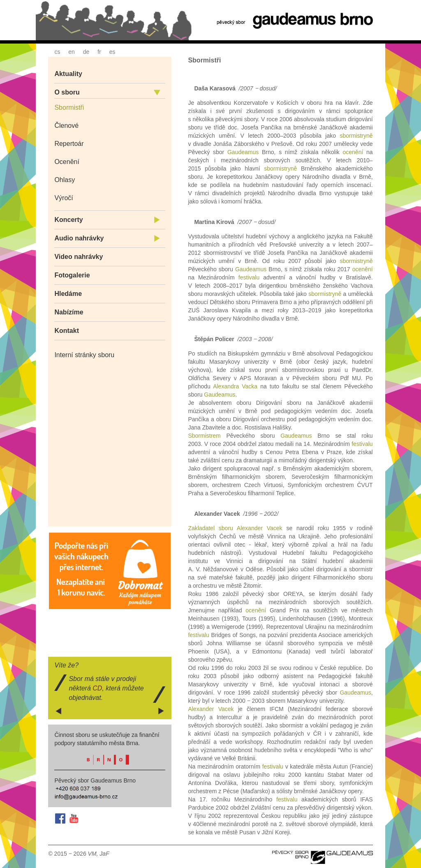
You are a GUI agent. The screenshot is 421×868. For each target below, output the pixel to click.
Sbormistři (69, 107)
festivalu (249, 277)
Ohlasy (65, 180)
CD (97, 688)
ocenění (353, 152)
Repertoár (69, 144)
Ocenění (67, 162)
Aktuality (68, 74)
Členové (66, 126)
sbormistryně (356, 136)
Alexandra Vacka (235, 386)
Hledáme (68, 294)
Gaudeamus (243, 152)
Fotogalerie (72, 275)
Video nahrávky (79, 257)
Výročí (64, 198)
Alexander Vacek (211, 709)
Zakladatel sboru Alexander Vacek (235, 528)
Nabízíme (69, 312)
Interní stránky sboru (84, 355)
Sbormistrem (204, 436)
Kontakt (67, 331)
